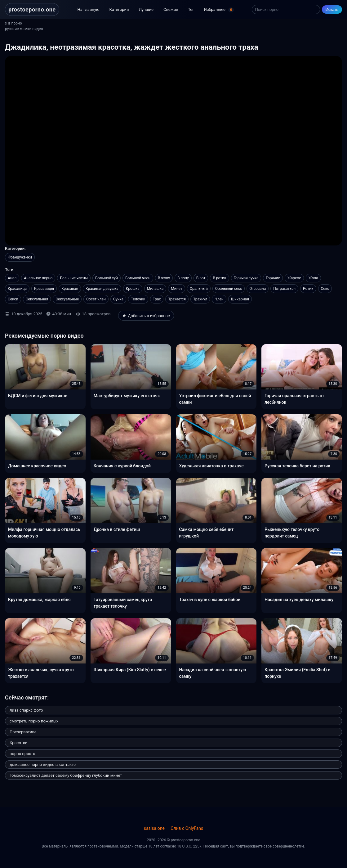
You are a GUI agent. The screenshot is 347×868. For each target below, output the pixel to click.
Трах (157, 299)
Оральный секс (229, 289)
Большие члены (74, 278)
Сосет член (96, 299)
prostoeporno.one (32, 9)
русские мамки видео (24, 29)
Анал (12, 278)
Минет (176, 289)
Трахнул (200, 299)
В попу (183, 278)
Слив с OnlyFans (187, 828)
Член (219, 299)
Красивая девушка (102, 289)
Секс (325, 289)
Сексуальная (37, 299)
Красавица (17, 289)
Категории (119, 9)
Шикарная (240, 299)
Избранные (219, 10)
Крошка (133, 289)
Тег (191, 9)
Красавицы (44, 289)
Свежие (171, 9)
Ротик (308, 289)
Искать (332, 9)
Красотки (18, 743)
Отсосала (258, 289)
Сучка (118, 299)
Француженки (20, 257)
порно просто (22, 754)
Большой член (138, 278)
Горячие (273, 278)
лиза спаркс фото (26, 710)
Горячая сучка (246, 278)
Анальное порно (38, 278)
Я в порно (13, 23)
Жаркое (294, 278)
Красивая (70, 289)
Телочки (138, 299)
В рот (201, 278)
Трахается (177, 299)
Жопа (313, 278)
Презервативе (23, 732)
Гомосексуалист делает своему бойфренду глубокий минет (66, 775)
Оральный (199, 289)
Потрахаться (284, 289)
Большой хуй (107, 278)
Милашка (155, 289)
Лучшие (146, 9)
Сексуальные (67, 299)
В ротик (219, 278)
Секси (13, 299)
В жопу (164, 278)
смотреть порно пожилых (34, 721)
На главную (89, 9)
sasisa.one (154, 828)
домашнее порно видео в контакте (43, 765)
